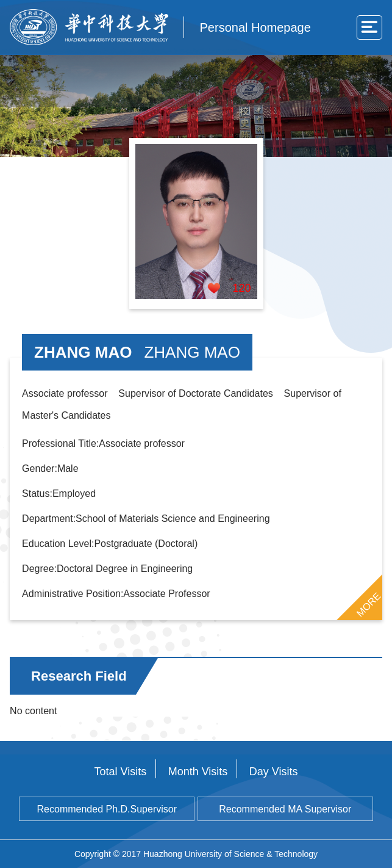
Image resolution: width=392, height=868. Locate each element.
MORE (369, 604)
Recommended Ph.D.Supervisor (107, 809)
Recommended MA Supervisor (285, 809)
